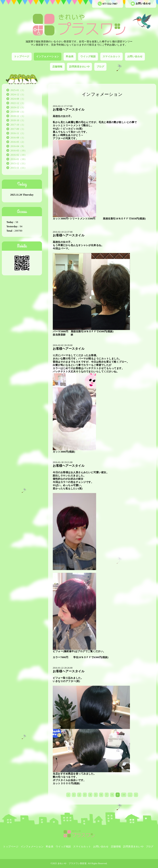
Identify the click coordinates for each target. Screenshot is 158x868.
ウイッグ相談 (88, 56)
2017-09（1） (18, 129)
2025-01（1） (18, 90)
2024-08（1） (18, 99)
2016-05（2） (18, 142)
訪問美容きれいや (79, 67)
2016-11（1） (18, 133)
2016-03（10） (19, 151)
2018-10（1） (18, 120)
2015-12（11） (19, 163)
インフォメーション (48, 56)
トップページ (22, 56)
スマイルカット (112, 56)
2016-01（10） (19, 159)
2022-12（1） (18, 103)
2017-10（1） (18, 125)
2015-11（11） (19, 168)
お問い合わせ (141, 4)
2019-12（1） (18, 107)
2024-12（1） (18, 94)
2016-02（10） (19, 155)
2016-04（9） (18, 146)
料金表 (70, 56)
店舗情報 (57, 67)
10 (124, 795)
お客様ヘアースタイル (69, 109)
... (130, 795)
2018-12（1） (18, 116)
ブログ (100, 67)
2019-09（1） (18, 112)
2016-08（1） (18, 138)
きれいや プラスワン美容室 (72, 863)
